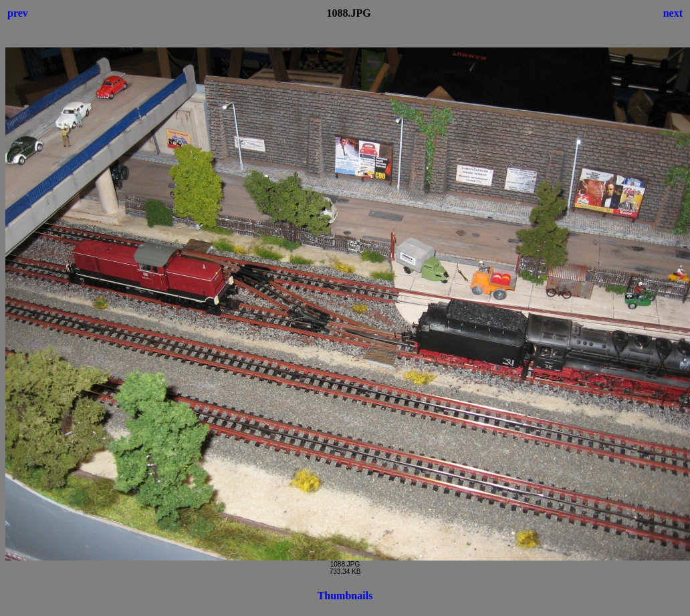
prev (18, 13)
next (673, 13)
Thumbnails (345, 596)
